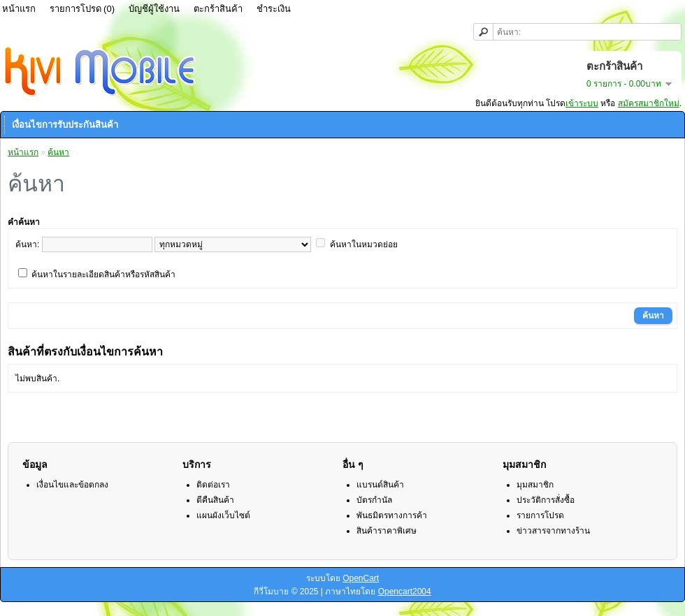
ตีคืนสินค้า (215, 500)
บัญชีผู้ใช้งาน (154, 9)
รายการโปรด (540, 515)
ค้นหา (58, 152)
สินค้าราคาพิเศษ (387, 531)
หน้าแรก (23, 152)
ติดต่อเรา (213, 485)
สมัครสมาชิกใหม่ (649, 103)
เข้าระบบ (582, 103)
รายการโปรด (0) (82, 9)
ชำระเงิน (274, 9)
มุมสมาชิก (535, 485)
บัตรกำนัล (374, 500)
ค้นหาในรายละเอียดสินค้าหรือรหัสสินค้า (103, 274)
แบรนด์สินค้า (380, 485)
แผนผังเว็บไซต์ (223, 515)
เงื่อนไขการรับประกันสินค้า (65, 125)
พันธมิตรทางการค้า (392, 515)
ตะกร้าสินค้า (218, 9)
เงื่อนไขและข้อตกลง (72, 485)
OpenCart (361, 578)
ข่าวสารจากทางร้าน (553, 531)
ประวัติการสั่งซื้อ (546, 500)
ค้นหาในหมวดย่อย (364, 244)
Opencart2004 (405, 592)
